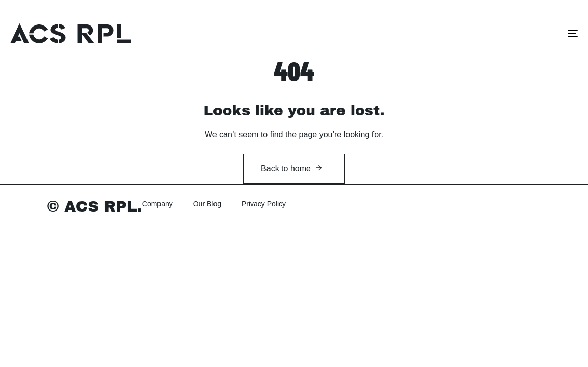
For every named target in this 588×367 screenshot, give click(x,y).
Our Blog (207, 204)
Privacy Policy (264, 204)
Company (157, 204)
